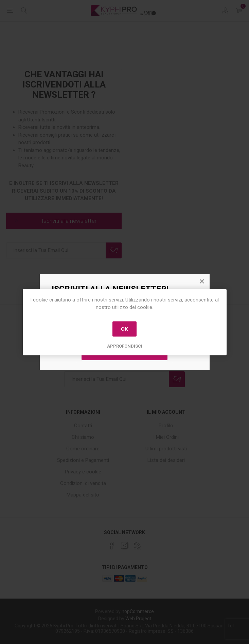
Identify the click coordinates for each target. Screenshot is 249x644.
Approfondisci (125, 346)
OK (125, 329)
